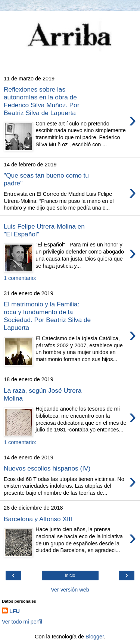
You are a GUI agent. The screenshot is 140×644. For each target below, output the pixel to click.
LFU (15, 611)
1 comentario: (20, 278)
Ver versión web (70, 590)
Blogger (95, 637)
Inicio (70, 576)
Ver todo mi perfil (22, 622)
